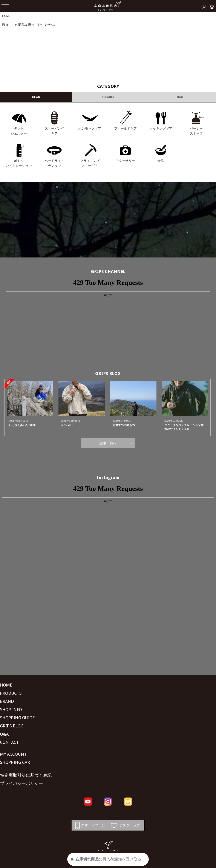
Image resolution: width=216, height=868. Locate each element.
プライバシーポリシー (21, 783)
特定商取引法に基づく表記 (26, 775)
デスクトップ (125, 825)
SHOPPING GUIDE (17, 718)
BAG (180, 97)
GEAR (36, 97)
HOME (6, 16)
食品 (161, 161)
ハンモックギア (90, 128)
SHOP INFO (11, 710)
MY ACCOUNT (13, 754)
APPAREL (108, 97)
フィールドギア (125, 128)
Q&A (4, 734)
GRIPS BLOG (108, 374)
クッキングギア (161, 128)
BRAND (7, 701)
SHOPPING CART (16, 762)
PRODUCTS (11, 693)
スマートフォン (89, 825)
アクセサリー (125, 161)
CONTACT (9, 742)
